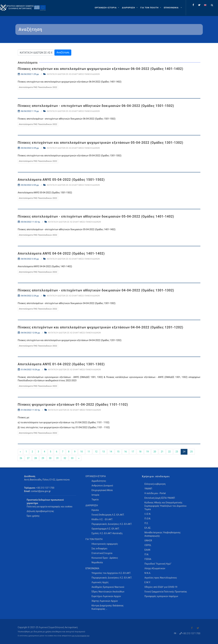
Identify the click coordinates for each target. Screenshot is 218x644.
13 (103, 452)
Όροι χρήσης (33, 516)
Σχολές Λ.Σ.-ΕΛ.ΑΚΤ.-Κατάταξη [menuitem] (107, 533)
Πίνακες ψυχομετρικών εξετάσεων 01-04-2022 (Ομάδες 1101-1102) (73, 405)
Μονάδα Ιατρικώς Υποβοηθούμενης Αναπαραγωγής (163, 534)
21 (162, 452)
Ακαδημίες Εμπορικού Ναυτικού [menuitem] (108, 587)
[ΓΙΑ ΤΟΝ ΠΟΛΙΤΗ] (151, 8)
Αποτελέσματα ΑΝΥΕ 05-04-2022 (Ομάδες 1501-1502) (61, 180)
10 (82, 452)
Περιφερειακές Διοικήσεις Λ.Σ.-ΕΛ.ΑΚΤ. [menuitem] (112, 524)
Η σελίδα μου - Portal (155, 493)
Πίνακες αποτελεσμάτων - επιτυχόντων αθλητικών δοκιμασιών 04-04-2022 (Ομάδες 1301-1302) (96, 290)
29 (43, 458)
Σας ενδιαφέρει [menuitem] (100, 549)
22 (169, 452)
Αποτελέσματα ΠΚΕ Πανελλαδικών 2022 (38, 87)
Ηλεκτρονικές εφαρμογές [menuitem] (105, 544)
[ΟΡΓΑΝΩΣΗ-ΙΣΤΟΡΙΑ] (107, 8)
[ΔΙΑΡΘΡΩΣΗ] (130, 8)
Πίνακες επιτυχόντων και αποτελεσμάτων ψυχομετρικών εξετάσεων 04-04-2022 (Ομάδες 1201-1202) (101, 327)
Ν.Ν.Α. (148, 573)
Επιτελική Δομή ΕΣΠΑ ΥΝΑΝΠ (160, 498)
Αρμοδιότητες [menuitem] (99, 481)
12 (96, 452)
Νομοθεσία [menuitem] (97, 562)
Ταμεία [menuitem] (95, 500)
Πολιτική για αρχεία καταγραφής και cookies (50, 507)
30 (50, 458)
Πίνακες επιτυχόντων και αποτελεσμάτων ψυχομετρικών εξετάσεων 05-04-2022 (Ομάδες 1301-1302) (101, 143)
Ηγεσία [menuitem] (95, 510)
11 (89, 452)
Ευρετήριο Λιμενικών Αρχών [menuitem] (106, 596)
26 (21, 458)
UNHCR (148, 541)
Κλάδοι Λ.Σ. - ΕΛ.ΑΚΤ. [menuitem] (102, 519)
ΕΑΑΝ (147, 550)
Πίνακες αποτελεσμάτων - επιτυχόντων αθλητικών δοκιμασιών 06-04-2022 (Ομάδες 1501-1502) (96, 106)
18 (140, 452)
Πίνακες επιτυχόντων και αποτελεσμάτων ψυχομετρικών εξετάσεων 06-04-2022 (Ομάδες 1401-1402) (101, 69)
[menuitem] (173, 8)
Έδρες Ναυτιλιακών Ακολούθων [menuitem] (108, 592)
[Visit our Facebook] (192, 628)
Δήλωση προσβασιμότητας (40, 511)
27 (28, 458)
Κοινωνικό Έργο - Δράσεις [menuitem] (105, 558)
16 (125, 452)
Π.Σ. (146, 523)
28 (36, 458)
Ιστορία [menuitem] (95, 495)
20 (155, 452)
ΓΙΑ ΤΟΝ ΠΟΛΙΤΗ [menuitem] (94, 539)
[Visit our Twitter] (198, 628)
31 (58, 458)
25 (191, 452)
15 (118, 452)
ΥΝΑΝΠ (148, 489)
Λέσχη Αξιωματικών (155, 568)
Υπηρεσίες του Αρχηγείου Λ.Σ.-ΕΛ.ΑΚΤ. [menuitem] (111, 573)
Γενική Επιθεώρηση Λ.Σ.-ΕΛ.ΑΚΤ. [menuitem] (108, 515)
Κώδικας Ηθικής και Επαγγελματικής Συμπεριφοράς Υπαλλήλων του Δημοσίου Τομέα (165, 506)
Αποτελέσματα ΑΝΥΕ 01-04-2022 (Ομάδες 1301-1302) (61, 364)
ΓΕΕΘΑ (148, 559)
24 (184, 452)
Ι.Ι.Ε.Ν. (148, 514)
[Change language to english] (205, 5)
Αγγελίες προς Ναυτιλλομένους (161, 578)
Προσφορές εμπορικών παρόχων (161, 596)
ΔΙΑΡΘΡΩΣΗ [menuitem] (92, 505)
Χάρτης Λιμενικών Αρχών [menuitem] (105, 601)
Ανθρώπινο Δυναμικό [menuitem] (102, 486)
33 (72, 458)
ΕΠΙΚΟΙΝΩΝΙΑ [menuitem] (92, 568)
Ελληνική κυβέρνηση (155, 484)
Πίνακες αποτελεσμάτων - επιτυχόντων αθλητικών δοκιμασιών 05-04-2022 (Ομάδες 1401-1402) (96, 216)
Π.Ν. (147, 554)
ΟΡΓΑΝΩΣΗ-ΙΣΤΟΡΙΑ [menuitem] (96, 476)
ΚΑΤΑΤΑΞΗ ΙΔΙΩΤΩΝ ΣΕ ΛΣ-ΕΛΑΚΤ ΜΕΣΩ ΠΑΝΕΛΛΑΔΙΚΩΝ (73, 74)
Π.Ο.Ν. (148, 519)
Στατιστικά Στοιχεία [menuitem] (102, 553)
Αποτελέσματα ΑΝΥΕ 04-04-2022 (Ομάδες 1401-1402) (61, 253)
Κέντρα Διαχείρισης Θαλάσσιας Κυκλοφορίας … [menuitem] (108, 607)
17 (133, 452)
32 (65, 458)
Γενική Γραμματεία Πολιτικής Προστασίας (166, 592)
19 (148, 452)
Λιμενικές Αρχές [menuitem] (100, 582)
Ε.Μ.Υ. (148, 582)
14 (111, 452)
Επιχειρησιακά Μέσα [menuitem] (102, 490)
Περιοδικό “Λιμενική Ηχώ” (158, 564)
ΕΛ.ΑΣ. (148, 528)
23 (177, 452)
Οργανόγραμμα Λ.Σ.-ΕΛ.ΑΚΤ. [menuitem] (106, 529)
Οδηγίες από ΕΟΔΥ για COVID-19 (161, 587)
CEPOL (148, 545)
